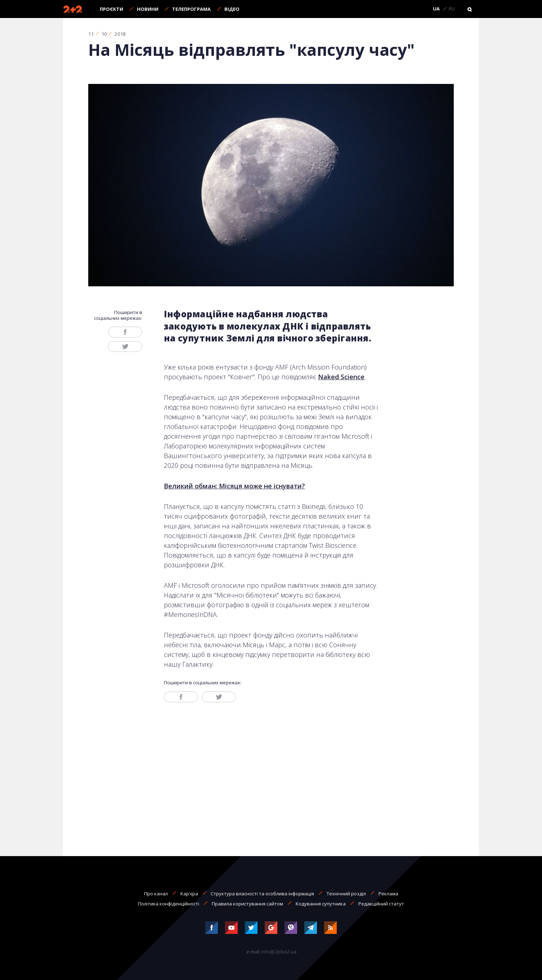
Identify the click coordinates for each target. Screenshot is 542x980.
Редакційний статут (381, 904)
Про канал (156, 894)
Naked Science (341, 377)
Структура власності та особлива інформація (262, 894)
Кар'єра (189, 894)
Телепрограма (191, 9)
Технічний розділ (346, 894)
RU (452, 9)
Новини (148, 9)
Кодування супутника (321, 904)
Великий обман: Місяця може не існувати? (234, 486)
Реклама (388, 894)
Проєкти (111, 9)
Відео (232, 9)
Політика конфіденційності (169, 904)
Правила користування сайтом (247, 904)
